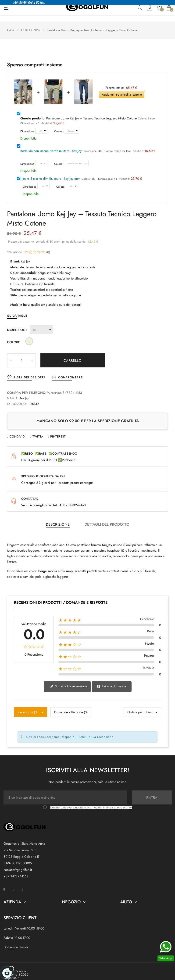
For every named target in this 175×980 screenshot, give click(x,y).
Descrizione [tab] (58, 518)
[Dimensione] (41, 124)
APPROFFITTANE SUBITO (29, 3)
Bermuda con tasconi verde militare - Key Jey (51, 144)
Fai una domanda (111, 680)
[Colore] (71, 124)
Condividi (18, 430)
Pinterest (58, 430)
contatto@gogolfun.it (18, 864)
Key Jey (24, 392)
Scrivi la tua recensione (68, 680)
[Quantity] (21, 354)
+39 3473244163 (16, 870)
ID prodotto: (17, 398)
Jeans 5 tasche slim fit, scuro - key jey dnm (51, 172)
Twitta (38, 430)
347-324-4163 (72, 387)
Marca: (13, 392)
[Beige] (29, 336)
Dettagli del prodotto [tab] (107, 518)
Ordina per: (136, 706)
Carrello (73, 354)
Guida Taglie (17, 310)
